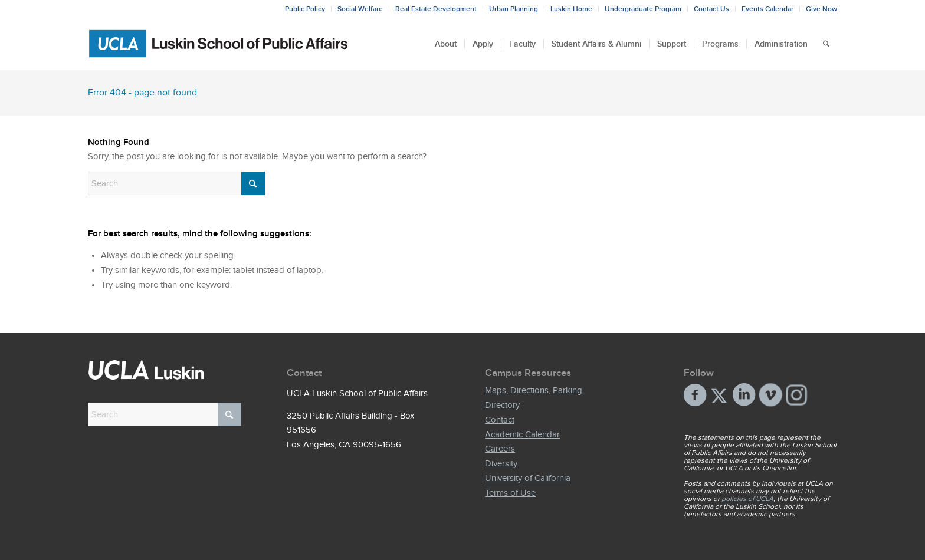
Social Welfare (360, 9)
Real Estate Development (436, 9)
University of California (528, 478)
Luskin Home (571, 9)
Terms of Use (510, 493)
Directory (502, 405)
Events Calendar (767, 9)
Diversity (501, 463)
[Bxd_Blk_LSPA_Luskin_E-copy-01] (219, 44)
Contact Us (711, 9)
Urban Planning (514, 9)
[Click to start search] (253, 183)
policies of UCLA (747, 499)
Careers (500, 449)
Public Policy (305, 9)
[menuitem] (305, 9)
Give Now (821, 9)
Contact (500, 420)
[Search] (826, 44)
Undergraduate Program (643, 9)
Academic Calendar (522, 434)
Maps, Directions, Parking (534, 390)
